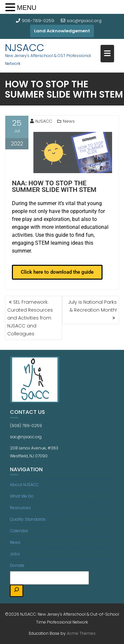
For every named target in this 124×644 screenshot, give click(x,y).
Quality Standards (28, 519)
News (69, 121)
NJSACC (25, 48)
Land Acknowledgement (62, 31)
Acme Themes (81, 633)
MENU (27, 8)
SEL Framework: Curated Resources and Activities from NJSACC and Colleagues (30, 318)
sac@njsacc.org (81, 21)
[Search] (17, 591)
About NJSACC (24, 485)
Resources (20, 508)
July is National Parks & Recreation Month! (92, 306)
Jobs (15, 554)
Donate (17, 565)
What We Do (22, 496)
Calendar (19, 531)
